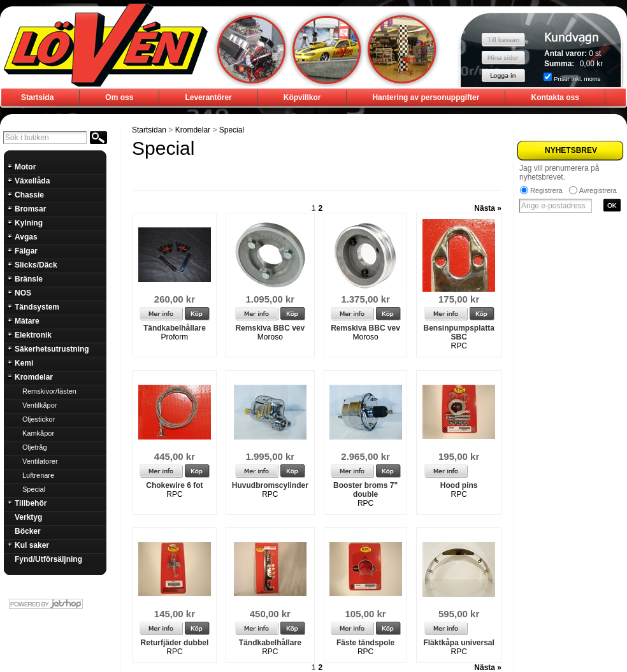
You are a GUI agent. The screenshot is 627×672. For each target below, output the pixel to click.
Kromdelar (193, 130)
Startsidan (149, 130)
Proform (175, 337)
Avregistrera (598, 190)
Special (232, 130)
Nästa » (488, 208)
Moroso (270, 337)
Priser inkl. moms (577, 79)
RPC (458, 346)
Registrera (546, 190)
